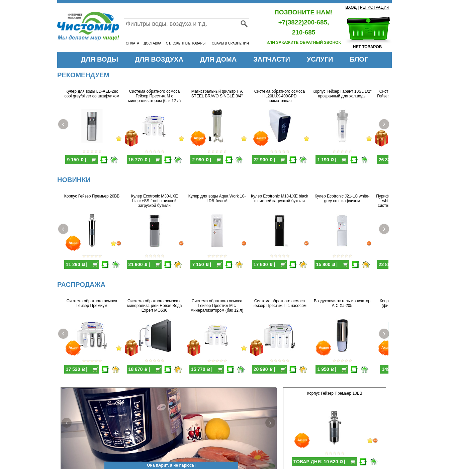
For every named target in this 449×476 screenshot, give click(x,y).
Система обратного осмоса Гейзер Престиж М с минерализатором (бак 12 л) (155, 96)
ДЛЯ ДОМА (218, 59)
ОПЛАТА (132, 43)
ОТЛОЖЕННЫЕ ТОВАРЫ (186, 43)
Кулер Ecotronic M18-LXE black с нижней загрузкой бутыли (280, 199)
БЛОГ (359, 59)
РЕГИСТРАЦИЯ (375, 7)
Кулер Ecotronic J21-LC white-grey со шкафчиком (342, 199)
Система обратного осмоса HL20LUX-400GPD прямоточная (280, 96)
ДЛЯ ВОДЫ (100, 59)
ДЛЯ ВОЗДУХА (159, 59)
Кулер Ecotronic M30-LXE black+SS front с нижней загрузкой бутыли (155, 201)
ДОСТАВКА (152, 43)
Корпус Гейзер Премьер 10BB (335, 393)
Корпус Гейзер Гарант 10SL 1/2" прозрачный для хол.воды (342, 94)
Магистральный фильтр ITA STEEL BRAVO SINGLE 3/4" (217, 94)
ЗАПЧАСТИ (272, 59)
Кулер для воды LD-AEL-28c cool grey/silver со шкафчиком (92, 94)
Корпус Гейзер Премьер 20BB (92, 196)
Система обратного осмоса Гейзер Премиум (92, 303)
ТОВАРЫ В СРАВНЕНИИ (229, 43)
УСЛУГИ (320, 59)
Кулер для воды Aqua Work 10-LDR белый (217, 199)
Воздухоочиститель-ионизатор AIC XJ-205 (342, 303)
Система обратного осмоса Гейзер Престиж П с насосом (280, 303)
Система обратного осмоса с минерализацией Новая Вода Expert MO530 (155, 306)
